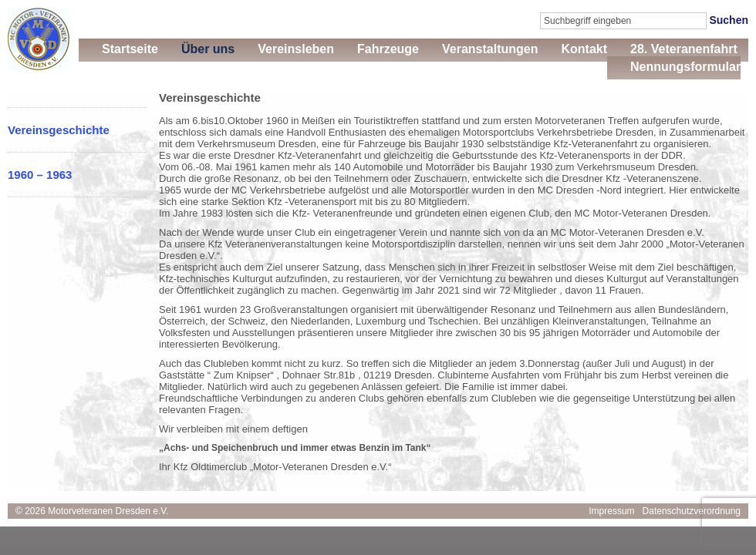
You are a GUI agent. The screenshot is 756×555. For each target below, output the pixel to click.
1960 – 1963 (40, 175)
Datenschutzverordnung (692, 511)
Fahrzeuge (388, 49)
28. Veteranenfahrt (684, 49)
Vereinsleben (296, 49)
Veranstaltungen (490, 49)
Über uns (208, 49)
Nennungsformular (685, 67)
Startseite (130, 49)
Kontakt (584, 49)
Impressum (611, 511)
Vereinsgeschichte (59, 130)
